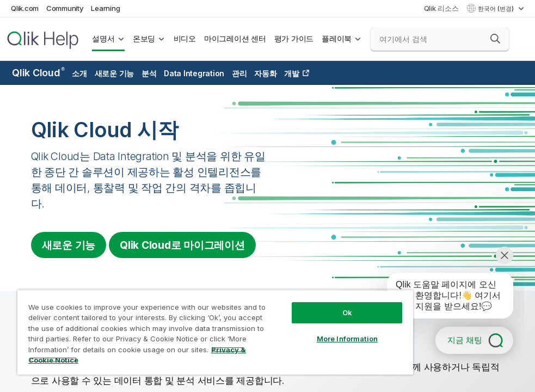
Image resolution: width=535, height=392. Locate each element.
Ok (347, 313)
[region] (215, 332)
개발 (292, 73)
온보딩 (144, 39)
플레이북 (337, 39)
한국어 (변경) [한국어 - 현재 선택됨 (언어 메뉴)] (497, 9)
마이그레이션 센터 (235, 39)
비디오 (185, 39)
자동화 (265, 73)
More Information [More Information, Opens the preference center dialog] (347, 339)
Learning (105, 8)
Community (65, 8)
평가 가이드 (294, 39)
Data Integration (194, 73)
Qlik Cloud (38, 73)
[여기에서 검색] (440, 39)
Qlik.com (25, 8)
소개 (79, 73)
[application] (442, 298)
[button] (495, 39)
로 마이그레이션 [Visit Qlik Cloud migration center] (182, 245)
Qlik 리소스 (441, 8)
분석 (149, 73)
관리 (239, 73)
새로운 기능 (115, 73)
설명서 (103, 39)
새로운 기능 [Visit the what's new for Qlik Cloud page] (69, 245)
